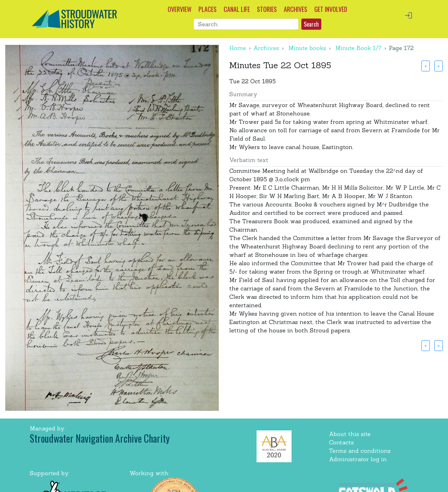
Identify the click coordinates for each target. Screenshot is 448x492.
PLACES (208, 9)
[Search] (246, 24)
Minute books (307, 48)
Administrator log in (358, 459)
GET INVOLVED (331, 9)
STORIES (267, 9)
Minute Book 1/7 (358, 48)
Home (238, 48)
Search (311, 24)
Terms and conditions (360, 451)
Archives (266, 48)
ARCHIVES (296, 9)
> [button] (439, 66)
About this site (350, 434)
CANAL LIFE (237, 9)
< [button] (426, 66)
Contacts (341, 442)
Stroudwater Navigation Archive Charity (100, 438)
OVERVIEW (180, 9)
